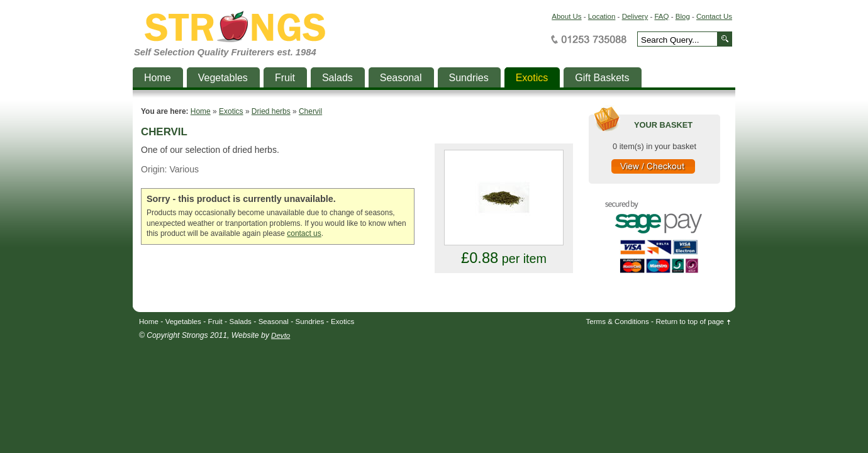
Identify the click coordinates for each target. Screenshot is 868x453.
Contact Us (714, 16)
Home (201, 111)
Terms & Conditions (618, 322)
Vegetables (183, 322)
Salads (241, 322)
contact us (304, 233)
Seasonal (274, 322)
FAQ (661, 16)
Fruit (215, 322)
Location (602, 16)
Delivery (635, 16)
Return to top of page (690, 322)
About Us (566, 16)
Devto (281, 335)
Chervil (310, 111)
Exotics (231, 111)
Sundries (310, 322)
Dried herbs (271, 111)
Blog (683, 16)
